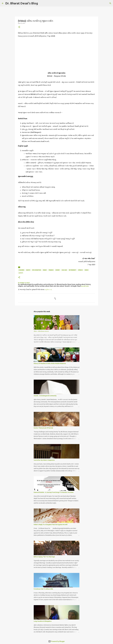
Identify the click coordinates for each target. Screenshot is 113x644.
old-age (64, 270)
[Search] (41, 3)
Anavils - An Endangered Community (45, 396)
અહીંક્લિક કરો (48, 290)
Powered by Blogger (57, 641)
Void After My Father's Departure (44, 460)
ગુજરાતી (21, 273)
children (21, 270)
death (28, 270)
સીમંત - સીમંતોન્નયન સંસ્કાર (41, 331)
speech (80, 270)
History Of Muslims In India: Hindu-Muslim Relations (50, 363)
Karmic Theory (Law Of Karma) (43, 428)
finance (51, 270)
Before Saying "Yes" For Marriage (44, 557)
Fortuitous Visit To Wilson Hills (43, 589)
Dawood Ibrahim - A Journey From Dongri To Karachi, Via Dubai (54, 492)
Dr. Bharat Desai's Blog (22, 3)
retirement (73, 270)
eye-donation (37, 270)
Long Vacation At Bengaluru (43, 621)
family (45, 270)
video (86, 270)
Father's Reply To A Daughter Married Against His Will (51, 525)
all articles (85, 286)
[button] (19, 27)
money (58, 270)
